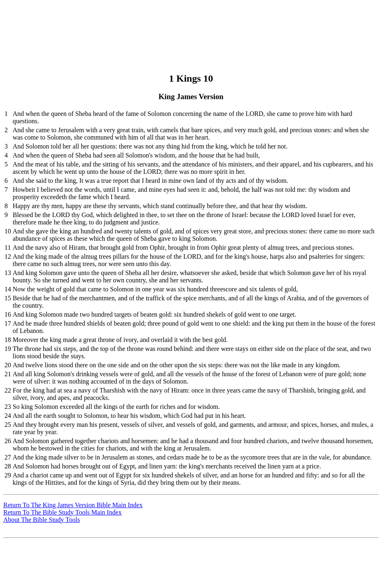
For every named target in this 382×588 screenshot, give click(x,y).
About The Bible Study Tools (42, 520)
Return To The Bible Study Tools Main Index (63, 512)
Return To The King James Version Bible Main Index (73, 505)
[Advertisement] (190, 22)
